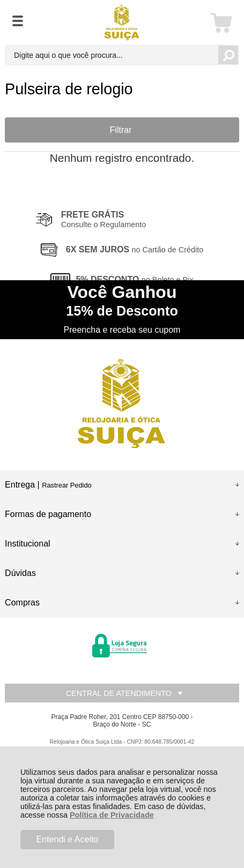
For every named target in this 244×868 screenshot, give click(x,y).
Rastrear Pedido (66, 485)
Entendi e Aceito (68, 839)
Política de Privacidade (112, 815)
